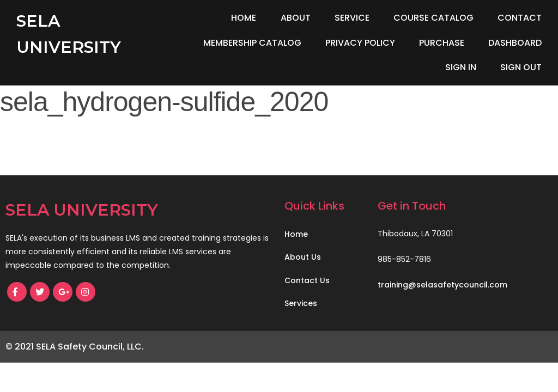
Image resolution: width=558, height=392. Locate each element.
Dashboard (515, 43)
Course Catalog (433, 18)
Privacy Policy (360, 43)
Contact (520, 18)
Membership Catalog (252, 43)
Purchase (442, 43)
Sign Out (521, 67)
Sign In (461, 67)
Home (244, 18)
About (296, 18)
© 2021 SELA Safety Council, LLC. (75, 347)
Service (352, 18)
